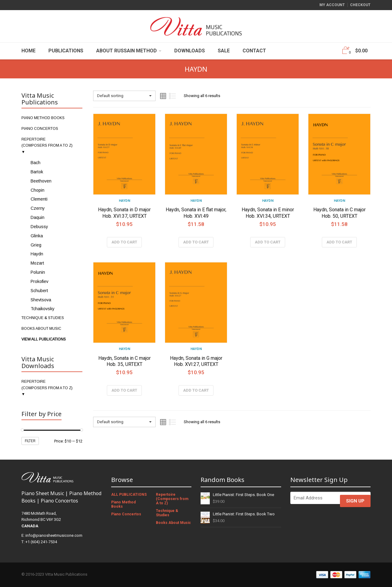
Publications (66, 51)
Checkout (360, 5)
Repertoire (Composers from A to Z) (172, 499)
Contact (254, 51)
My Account (332, 5)
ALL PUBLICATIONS (129, 495)
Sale (224, 51)
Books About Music (173, 523)
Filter (30, 441)
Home (28, 51)
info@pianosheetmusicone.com (54, 535)
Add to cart (124, 242)
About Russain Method (126, 51)
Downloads (190, 51)
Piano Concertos (126, 514)
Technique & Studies (167, 513)
